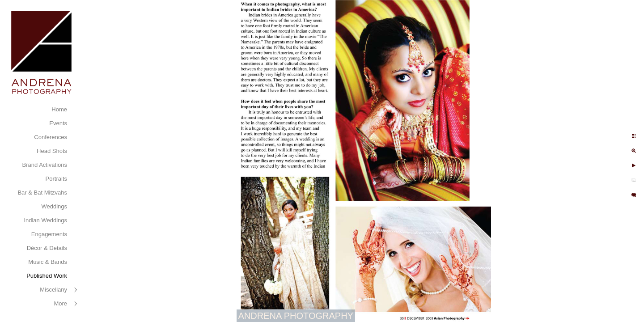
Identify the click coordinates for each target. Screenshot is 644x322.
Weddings (54, 206)
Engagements (49, 234)
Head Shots (52, 151)
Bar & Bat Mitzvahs (42, 193)
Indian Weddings (45, 220)
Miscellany (53, 290)
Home (59, 109)
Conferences (51, 137)
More (60, 303)
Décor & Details (47, 248)
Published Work (47, 276)
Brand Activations (45, 165)
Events (58, 123)
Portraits (56, 179)
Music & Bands (48, 262)
